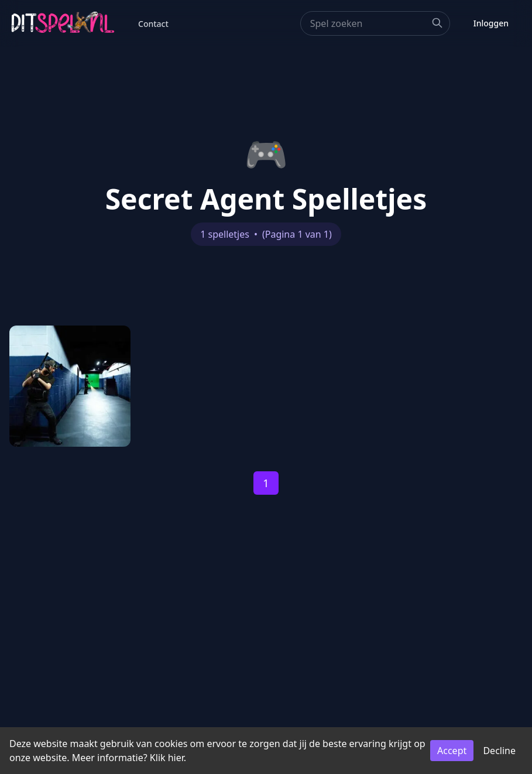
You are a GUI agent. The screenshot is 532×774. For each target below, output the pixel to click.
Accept (452, 751)
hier (176, 758)
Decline (499, 751)
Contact (153, 24)
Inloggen (491, 23)
